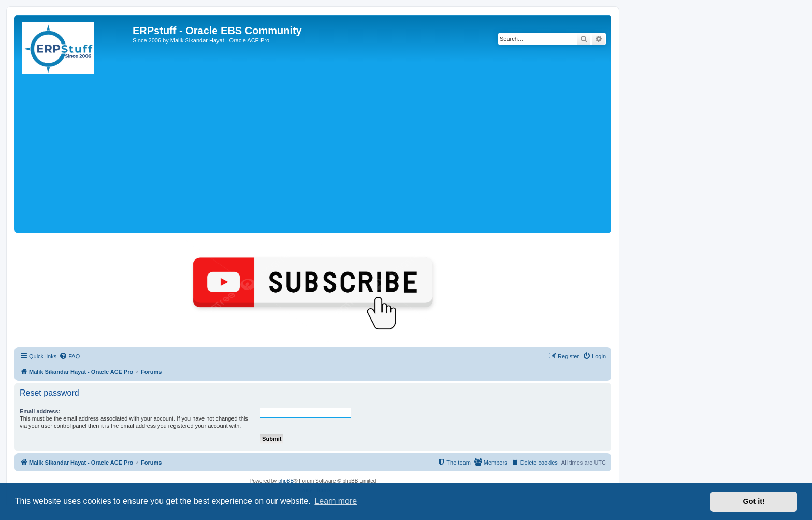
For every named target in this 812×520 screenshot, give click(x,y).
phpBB (286, 481)
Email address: (40, 411)
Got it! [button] (754, 501)
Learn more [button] (336, 501)
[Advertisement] (313, 153)
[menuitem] (69, 356)
